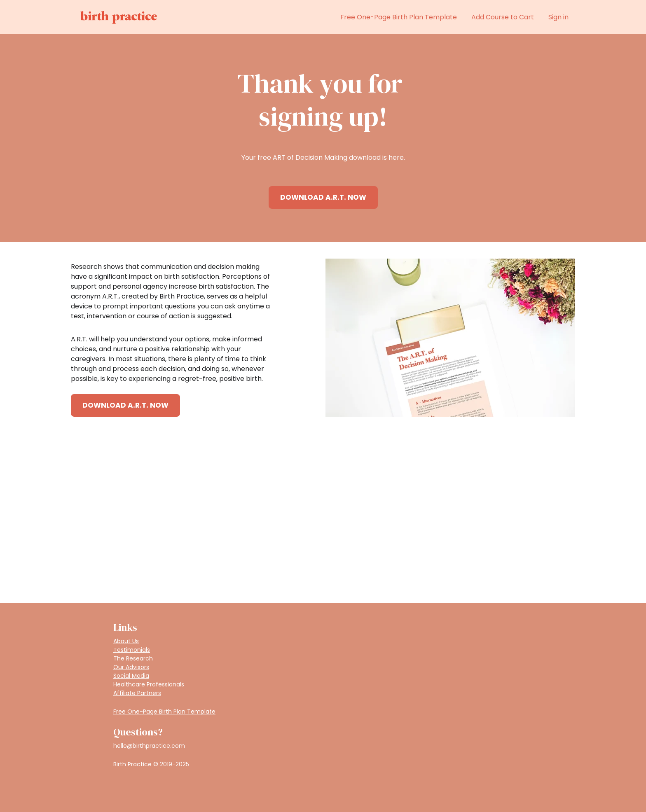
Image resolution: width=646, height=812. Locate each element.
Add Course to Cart (503, 17)
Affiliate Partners (137, 693)
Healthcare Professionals (149, 684)
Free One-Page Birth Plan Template (399, 17)
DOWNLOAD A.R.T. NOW (323, 197)
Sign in (558, 17)
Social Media (131, 676)
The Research (133, 658)
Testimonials (132, 650)
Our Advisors (131, 667)
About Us (126, 641)
